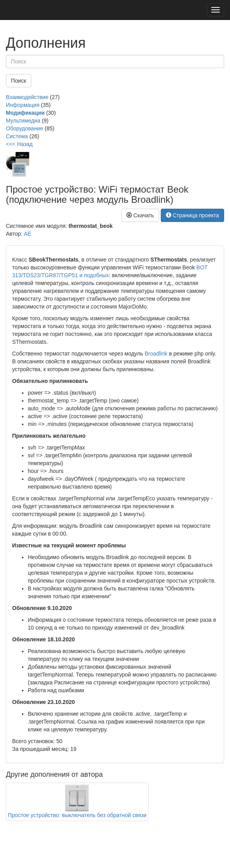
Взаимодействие (27, 97)
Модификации (25, 113)
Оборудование (24, 128)
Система (17, 136)
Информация (23, 105)
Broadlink (156, 354)
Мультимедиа (23, 121)
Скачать (140, 215)
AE (28, 234)
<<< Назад (19, 144)
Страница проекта (193, 215)
